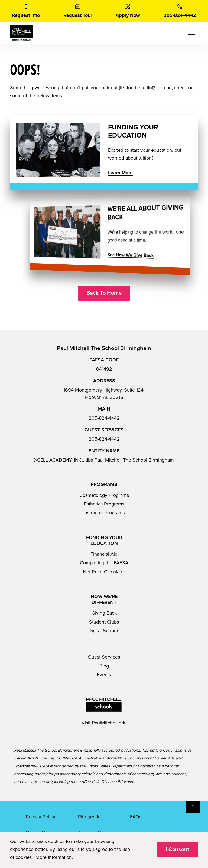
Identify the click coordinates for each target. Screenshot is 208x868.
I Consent (178, 850)
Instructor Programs (104, 513)
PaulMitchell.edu (109, 723)
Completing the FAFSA (104, 563)
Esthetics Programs (104, 504)
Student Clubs (104, 622)
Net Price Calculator (104, 572)
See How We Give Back (119, 255)
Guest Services (104, 657)
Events (104, 675)
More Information (54, 857)
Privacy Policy (40, 817)
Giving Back (104, 613)
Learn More (120, 173)
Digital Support (104, 631)
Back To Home (104, 293)
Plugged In (89, 817)
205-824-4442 (104, 418)
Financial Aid (104, 554)
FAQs (136, 817)
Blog (104, 666)
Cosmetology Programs (104, 495)
